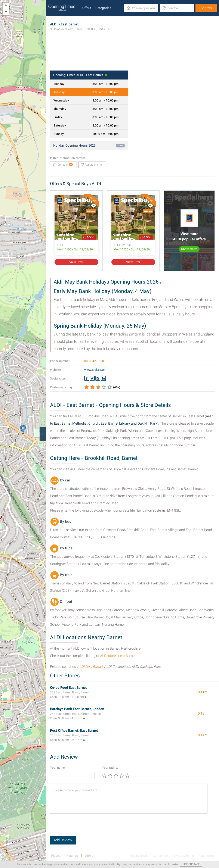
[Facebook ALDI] (87, 378)
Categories (103, 8)
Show (120, 146)
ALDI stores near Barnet (118, 656)
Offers (87, 8)
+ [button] (6, 6)
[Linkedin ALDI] (103, 378)
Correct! (63, 164)
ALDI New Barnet (90, 667)
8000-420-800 (94, 361)
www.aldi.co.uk (95, 370)
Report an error (92, 165)
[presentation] (83, 827)
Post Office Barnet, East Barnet (74, 730)
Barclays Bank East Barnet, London (77, 709)
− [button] (6, 12)
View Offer (76, 262)
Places (56, 856)
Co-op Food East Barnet (68, 688)
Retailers (73, 856)
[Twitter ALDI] (92, 378)
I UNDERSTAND (191, 864)
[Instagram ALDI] (98, 378)
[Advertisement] (132, 57)
